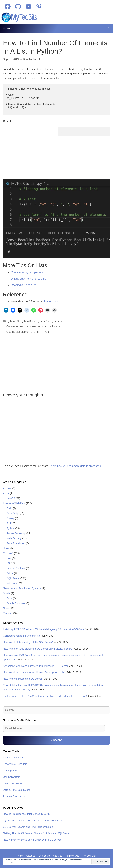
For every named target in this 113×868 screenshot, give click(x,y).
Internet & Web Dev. (14, 503)
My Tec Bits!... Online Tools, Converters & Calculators (33, 820)
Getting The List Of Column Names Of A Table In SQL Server (37, 833)
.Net (9, 558)
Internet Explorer (16, 568)
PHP (9, 523)
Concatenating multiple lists (27, 272)
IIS (8, 563)
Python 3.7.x (28, 321)
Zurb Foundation (16, 543)
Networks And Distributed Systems (22, 588)
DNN (9, 508)
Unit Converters (12, 777)
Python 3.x (43, 321)
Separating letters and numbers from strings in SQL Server (35, 666)
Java (9, 598)
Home (20, 856)
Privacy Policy (89, 856)
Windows (12, 583)
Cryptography (10, 770)
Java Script (13, 513)
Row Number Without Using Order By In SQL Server (32, 840)
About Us (31, 856)
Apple (6, 493)
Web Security (14, 538)
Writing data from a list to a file (29, 279)
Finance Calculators (14, 796)
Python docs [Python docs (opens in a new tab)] (51, 301)
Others (7, 608)
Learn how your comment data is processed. (76, 466)
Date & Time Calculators (16, 790)
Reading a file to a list (24, 285)
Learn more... (10, 863)
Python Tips (58, 321)
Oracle (7, 593)
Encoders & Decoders (15, 764)
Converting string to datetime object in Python (33, 326)
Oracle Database (16, 603)
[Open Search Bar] (109, 28)
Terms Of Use (72, 856)
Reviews (8, 613)
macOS (11, 498)
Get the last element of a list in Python (29, 332)
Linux (6, 548)
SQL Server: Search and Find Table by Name (28, 827)
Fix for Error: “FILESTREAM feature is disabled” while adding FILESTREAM (45, 696)
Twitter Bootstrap (16, 533)
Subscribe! (56, 740)
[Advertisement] (28, 152)
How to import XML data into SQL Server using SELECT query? (38, 649)
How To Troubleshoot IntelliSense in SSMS (27, 814)
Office (10, 573)
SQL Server (13, 578)
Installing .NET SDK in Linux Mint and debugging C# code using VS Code (44, 629)
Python (11, 321)
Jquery (11, 518)
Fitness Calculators (14, 758)
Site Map (58, 856)
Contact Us (44, 856)
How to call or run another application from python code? (34, 672)
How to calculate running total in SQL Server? (28, 642)
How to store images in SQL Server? (23, 679)
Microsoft (8, 553)
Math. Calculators (13, 783)
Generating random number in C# (22, 636)
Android (7, 488)
